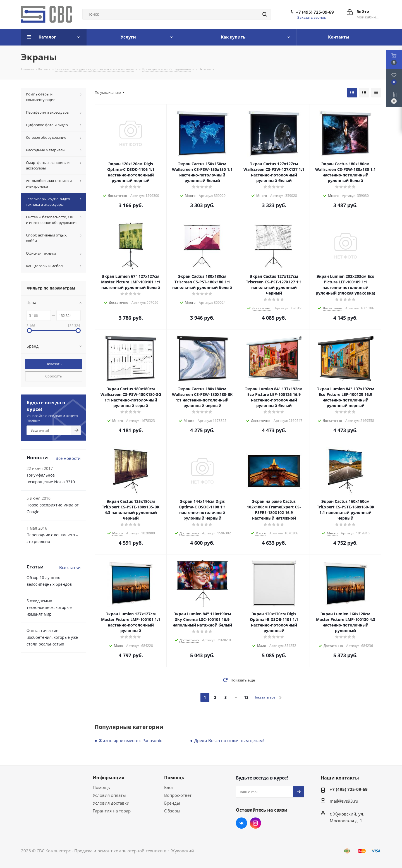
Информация (108, 778)
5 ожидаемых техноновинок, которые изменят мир (49, 607)
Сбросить (54, 376)
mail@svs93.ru (344, 801)
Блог (169, 787)
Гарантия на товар (112, 811)
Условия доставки (111, 803)
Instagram (255, 823)
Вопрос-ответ (178, 795)
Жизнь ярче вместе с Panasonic (130, 740)
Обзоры (172, 811)
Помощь (101, 787)
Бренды (172, 803)
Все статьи (70, 567)
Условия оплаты (109, 795)
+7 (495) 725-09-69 (315, 12)
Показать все (264, 697)
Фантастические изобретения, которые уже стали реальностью (52, 637)
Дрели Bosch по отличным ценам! (229, 740)
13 (246, 697)
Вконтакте (241, 823)
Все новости (68, 458)
